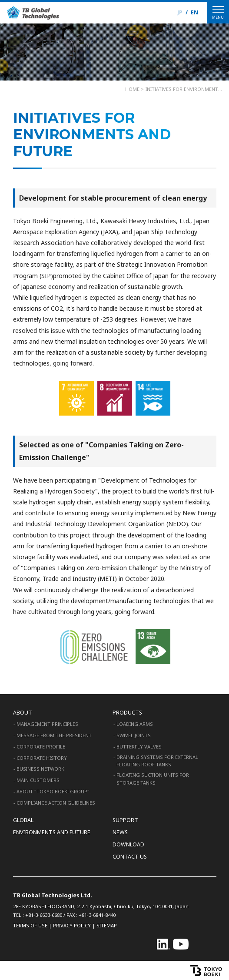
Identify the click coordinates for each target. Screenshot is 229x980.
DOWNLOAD (128, 844)
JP (180, 12)
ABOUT (23, 713)
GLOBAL (23, 820)
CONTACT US (130, 857)
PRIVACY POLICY (72, 925)
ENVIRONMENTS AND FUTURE (52, 832)
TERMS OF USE (30, 925)
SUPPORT (125, 820)
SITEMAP (107, 925)
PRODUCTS (127, 713)
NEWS (120, 832)
